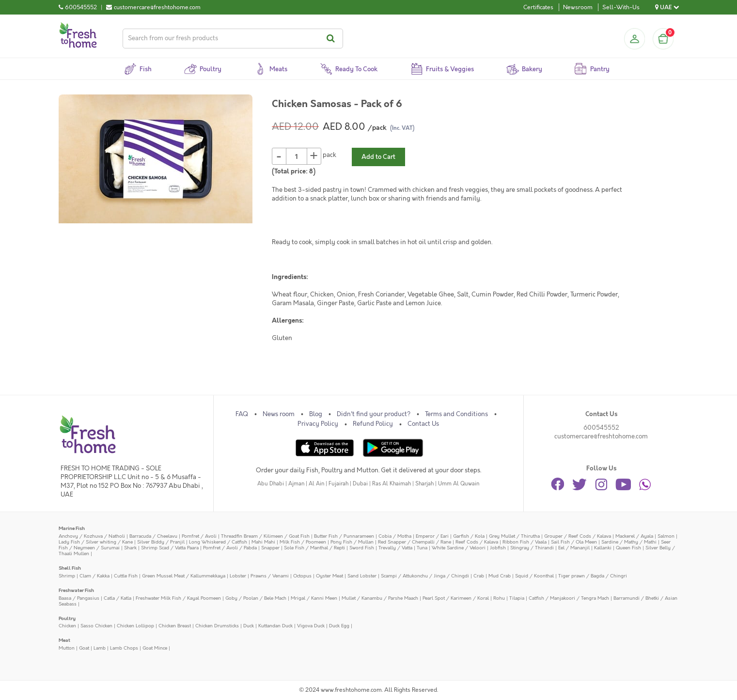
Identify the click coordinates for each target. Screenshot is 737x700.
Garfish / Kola (469, 536)
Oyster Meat (329, 576)
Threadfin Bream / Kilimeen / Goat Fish (265, 536)
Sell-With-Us (621, 7)
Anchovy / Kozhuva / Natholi (92, 536)
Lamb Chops (124, 648)
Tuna (422, 548)
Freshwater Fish (76, 590)
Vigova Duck (311, 626)
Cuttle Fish (126, 576)
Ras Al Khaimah (392, 484)
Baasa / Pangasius (79, 598)
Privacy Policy (318, 424)
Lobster (238, 576)
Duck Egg (339, 626)
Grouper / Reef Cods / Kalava (578, 536)
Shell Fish (70, 568)
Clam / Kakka (94, 576)
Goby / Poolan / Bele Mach (256, 598)
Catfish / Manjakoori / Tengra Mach (569, 598)
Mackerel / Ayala (634, 536)
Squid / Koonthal (534, 576)
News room (279, 414)
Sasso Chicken (96, 626)
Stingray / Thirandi (532, 548)
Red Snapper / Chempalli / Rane (415, 542)
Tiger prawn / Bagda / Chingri (593, 576)
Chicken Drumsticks (217, 626)
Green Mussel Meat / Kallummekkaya (184, 576)
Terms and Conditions (456, 414)
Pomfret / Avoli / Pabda (230, 548)
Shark (130, 548)
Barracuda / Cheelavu (153, 536)
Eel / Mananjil (574, 548)
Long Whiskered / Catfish (218, 542)
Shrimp (67, 576)
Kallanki (603, 548)
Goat (84, 648)
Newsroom (578, 7)
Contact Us (423, 424)
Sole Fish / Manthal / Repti (314, 548)
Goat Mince (155, 648)
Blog (316, 414)
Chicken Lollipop (135, 626)
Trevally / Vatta (395, 548)
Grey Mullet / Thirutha (514, 536)
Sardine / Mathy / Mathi (629, 542)
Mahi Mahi (263, 542)
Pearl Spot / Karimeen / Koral (456, 598)
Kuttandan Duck (275, 626)
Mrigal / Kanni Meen (314, 598)
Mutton (67, 648)
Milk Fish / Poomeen (303, 542)
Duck (249, 626)
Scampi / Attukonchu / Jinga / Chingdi (425, 576)
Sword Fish (362, 548)
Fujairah (338, 484)
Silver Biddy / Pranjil (161, 542)
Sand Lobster (362, 576)
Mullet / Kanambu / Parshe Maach (380, 598)
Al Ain (316, 484)
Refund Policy (373, 424)
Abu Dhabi (271, 484)
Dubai (360, 484)
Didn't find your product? (374, 414)
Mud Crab (500, 576)
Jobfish (498, 548)
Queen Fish (628, 548)
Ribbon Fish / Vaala (525, 542)
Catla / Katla (118, 598)
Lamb (100, 648)
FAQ (242, 414)
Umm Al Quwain (459, 484)
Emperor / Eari (432, 536)
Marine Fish (72, 528)
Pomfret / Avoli (199, 536)
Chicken (67, 626)
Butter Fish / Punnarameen (344, 536)
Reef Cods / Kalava (477, 542)
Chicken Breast (175, 626)
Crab (479, 576)
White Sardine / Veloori (459, 548)
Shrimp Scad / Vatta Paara (170, 548)
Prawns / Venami (270, 576)
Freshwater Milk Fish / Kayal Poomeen (178, 598)
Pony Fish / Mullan (352, 542)
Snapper (270, 548)
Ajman (296, 484)
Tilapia (517, 598)
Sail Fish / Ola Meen (574, 542)
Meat (64, 640)
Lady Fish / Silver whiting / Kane (96, 542)
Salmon (666, 536)
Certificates (538, 7)
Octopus (302, 576)
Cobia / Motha (395, 536)
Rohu (499, 598)
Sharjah (424, 484)
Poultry (67, 618)
